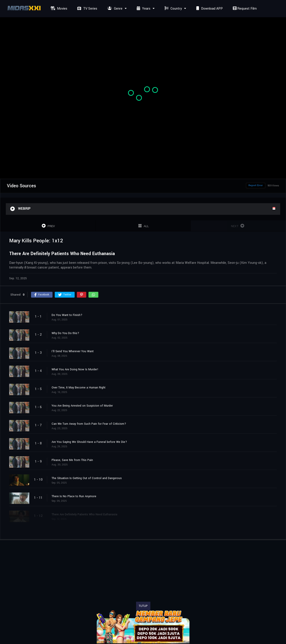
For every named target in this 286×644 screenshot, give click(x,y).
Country (173, 9)
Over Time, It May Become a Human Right (79, 388)
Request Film (244, 9)
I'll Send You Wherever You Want (73, 351)
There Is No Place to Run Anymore (74, 496)
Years (143, 9)
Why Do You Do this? (65, 333)
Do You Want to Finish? (67, 315)
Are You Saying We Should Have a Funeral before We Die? (89, 442)
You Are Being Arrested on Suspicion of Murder (82, 406)
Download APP (209, 9)
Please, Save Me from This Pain (72, 460)
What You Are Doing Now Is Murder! (75, 369)
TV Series (87, 9)
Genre (114, 9)
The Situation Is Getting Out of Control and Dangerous (87, 478)
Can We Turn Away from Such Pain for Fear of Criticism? (89, 424)
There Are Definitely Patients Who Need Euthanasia (84, 514)
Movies (58, 9)
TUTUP (143, 606)
